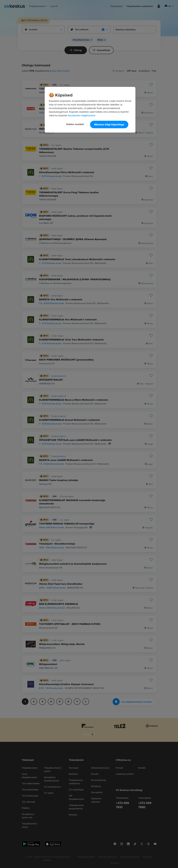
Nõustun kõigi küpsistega (109, 124)
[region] (90, 110)
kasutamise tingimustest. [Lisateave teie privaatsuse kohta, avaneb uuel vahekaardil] (82, 115)
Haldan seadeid (75, 124)
